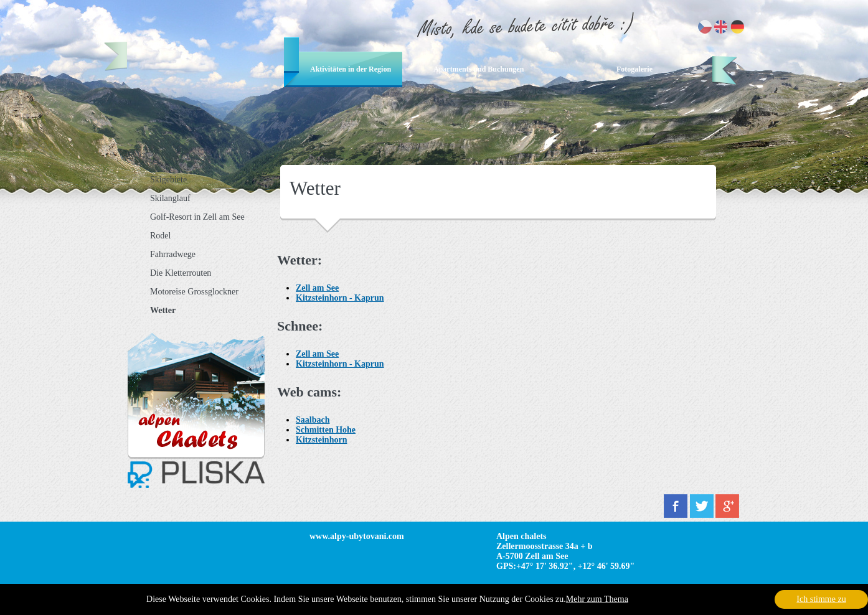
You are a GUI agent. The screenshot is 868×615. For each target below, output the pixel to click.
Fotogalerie (634, 69)
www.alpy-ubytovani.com (357, 536)
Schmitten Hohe (326, 430)
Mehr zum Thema (597, 599)
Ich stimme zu (821, 599)
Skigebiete (168, 180)
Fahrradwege (173, 254)
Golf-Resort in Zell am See (197, 217)
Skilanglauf (170, 198)
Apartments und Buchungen (479, 69)
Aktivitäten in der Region (351, 69)
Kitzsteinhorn (321, 440)
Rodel (160, 236)
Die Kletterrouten (181, 273)
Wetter (163, 310)
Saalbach (313, 420)
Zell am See (317, 288)
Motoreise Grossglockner (194, 292)
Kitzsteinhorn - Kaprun (340, 298)
